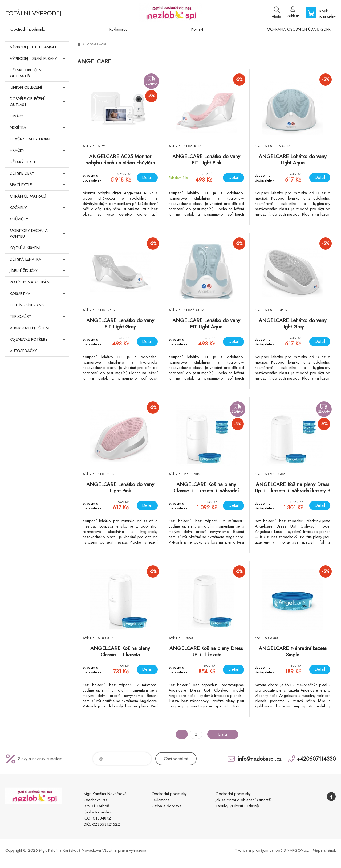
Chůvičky (40, 219)
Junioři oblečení (40, 87)
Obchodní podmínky (28, 29)
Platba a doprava (167, 806)
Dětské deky (40, 173)
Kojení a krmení (40, 248)
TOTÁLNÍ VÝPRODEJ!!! (36, 13)
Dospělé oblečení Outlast (40, 102)
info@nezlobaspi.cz (260, 759)
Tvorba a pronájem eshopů (259, 850)
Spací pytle (40, 185)
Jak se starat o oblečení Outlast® (244, 800)
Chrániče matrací (40, 196)
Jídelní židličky (40, 271)
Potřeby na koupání (40, 282)
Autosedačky (40, 351)
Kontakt (197, 29)
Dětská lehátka (40, 259)
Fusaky (40, 116)
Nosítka (40, 127)
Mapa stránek (324, 850)
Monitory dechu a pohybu (40, 233)
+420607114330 (316, 759)
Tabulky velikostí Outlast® (237, 806)
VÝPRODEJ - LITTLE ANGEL (40, 47)
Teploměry (40, 316)
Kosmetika (40, 294)
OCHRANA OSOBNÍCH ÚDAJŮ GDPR (299, 29)
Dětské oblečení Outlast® (40, 73)
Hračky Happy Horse (40, 139)
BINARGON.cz (296, 850)
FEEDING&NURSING (40, 305)
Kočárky (40, 208)
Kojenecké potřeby (40, 339)
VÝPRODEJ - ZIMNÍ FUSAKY (40, 59)
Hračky (40, 150)
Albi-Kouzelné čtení (40, 328)
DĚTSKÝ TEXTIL (40, 162)
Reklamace (119, 29)
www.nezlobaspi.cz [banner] (170, 12)
